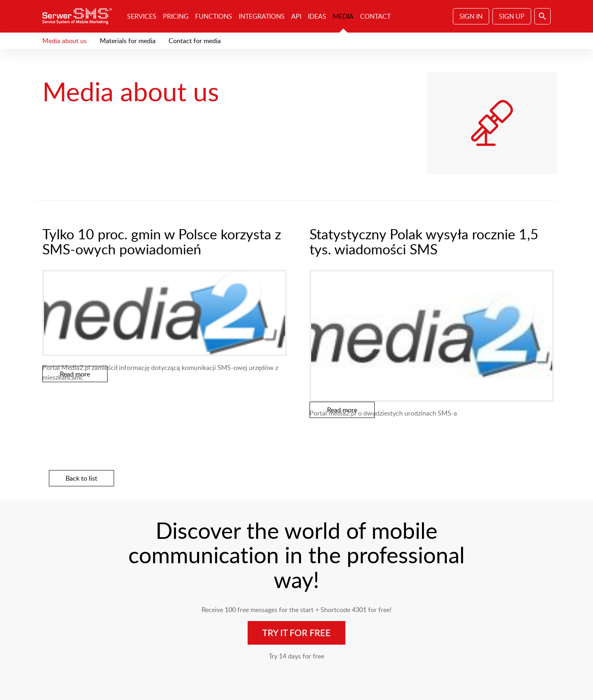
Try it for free (296, 633)
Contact (375, 16)
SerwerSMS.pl (80, 16)
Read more (75, 374)
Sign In (471, 16)
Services (142, 16)
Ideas (317, 16)
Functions (214, 16)
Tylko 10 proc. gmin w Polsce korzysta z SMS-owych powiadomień (162, 241)
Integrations (262, 16)
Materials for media (128, 41)
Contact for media (195, 41)
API (296, 16)
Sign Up (512, 16)
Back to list (81, 478)
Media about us (65, 41)
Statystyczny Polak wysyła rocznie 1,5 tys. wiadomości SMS (424, 241)
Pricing (176, 16)
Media (343, 16)
